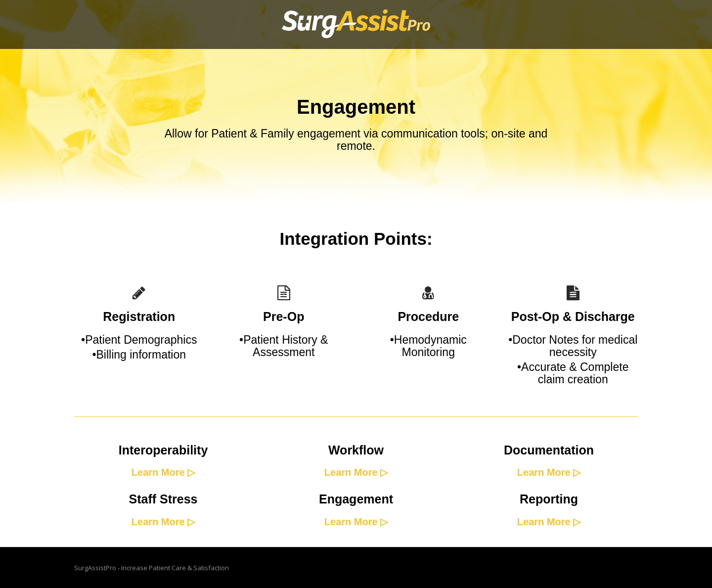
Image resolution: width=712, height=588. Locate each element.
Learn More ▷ (163, 472)
